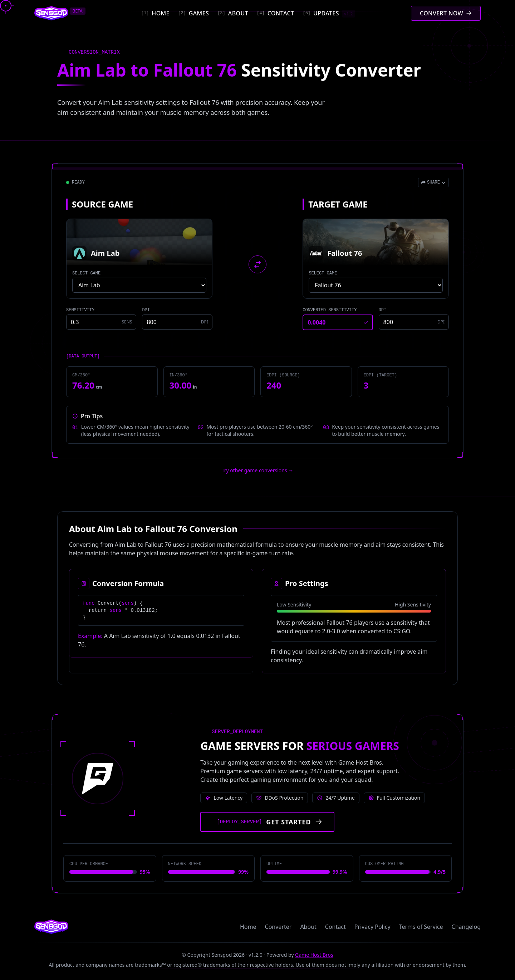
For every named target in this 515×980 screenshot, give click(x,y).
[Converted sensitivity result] (338, 322)
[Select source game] (139, 285)
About (308, 927)
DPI (146, 310)
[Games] (193, 13)
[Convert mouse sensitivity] (446, 13)
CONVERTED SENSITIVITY (330, 310)
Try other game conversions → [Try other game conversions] (258, 470)
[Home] (155, 13)
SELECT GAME (86, 273)
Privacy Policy (372, 927)
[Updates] (329, 13)
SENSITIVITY (80, 310)
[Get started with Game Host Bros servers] (267, 822)
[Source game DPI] (177, 322)
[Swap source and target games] (257, 264)
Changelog (466, 927)
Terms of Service (421, 927)
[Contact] (275, 13)
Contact (335, 927)
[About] (233, 13)
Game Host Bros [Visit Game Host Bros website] (314, 955)
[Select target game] (376, 285)
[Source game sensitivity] (101, 322)
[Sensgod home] (51, 13)
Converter (278, 927)
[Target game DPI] (414, 322)
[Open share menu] (433, 182)
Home (248, 927)
